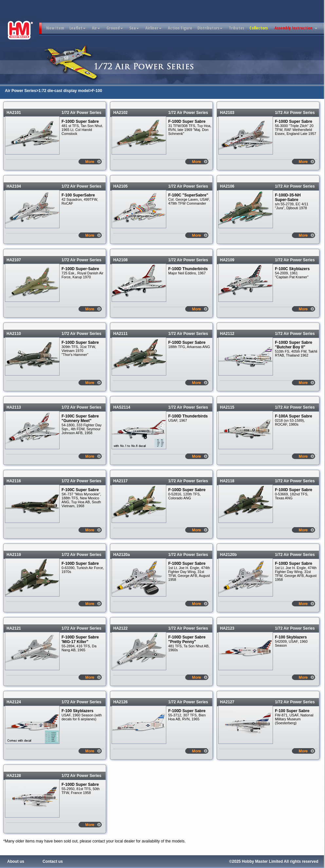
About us (16, 861)
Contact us (53, 861)
